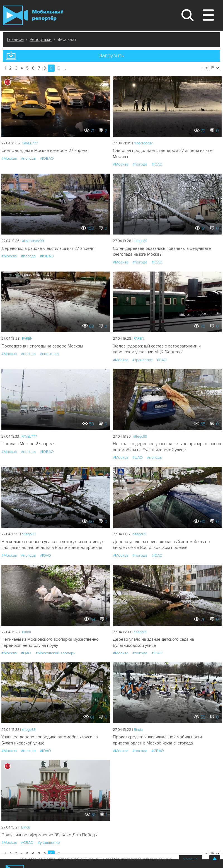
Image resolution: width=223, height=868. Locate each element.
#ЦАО (138, 458)
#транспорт (142, 360)
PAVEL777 (30, 143)
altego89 (140, 241)
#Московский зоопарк (55, 653)
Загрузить (111, 56)
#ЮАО (157, 164)
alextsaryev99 (33, 241)
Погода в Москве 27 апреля (28, 444)
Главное (15, 40)
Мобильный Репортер (33, 15)
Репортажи (41, 40)
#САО (162, 360)
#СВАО (158, 751)
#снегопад (49, 354)
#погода (28, 158)
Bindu (26, 632)
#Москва (9, 158)
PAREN (27, 339)
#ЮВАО (47, 158)
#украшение (49, 843)
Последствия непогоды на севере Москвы (42, 346)
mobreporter (143, 143)
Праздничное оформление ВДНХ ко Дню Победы (49, 835)
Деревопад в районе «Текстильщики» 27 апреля (48, 248)
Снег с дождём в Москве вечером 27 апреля (45, 151)
